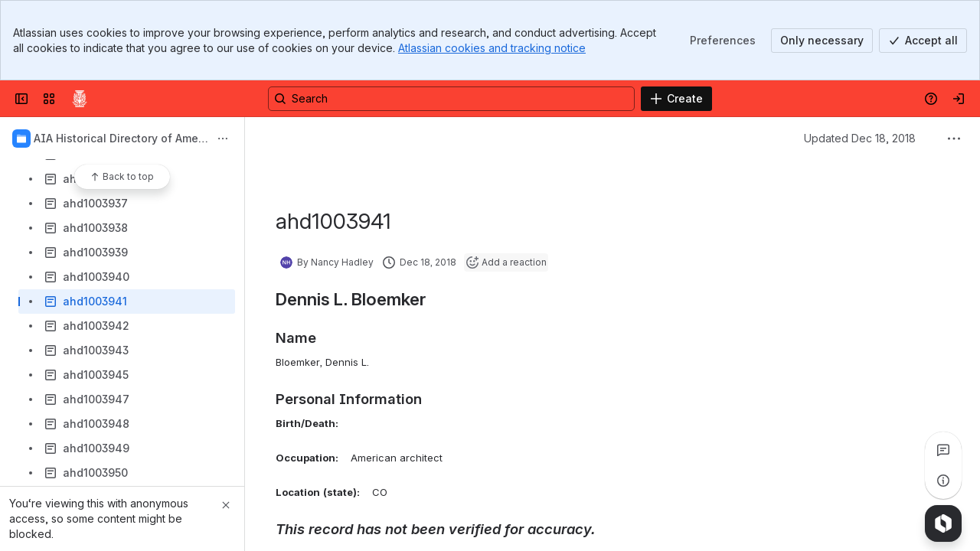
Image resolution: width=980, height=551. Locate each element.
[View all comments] (943, 450)
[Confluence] (80, 99)
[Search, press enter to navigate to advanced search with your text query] (451, 99)
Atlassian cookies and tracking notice (492, 48)
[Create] (676, 99)
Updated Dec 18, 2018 (860, 138)
